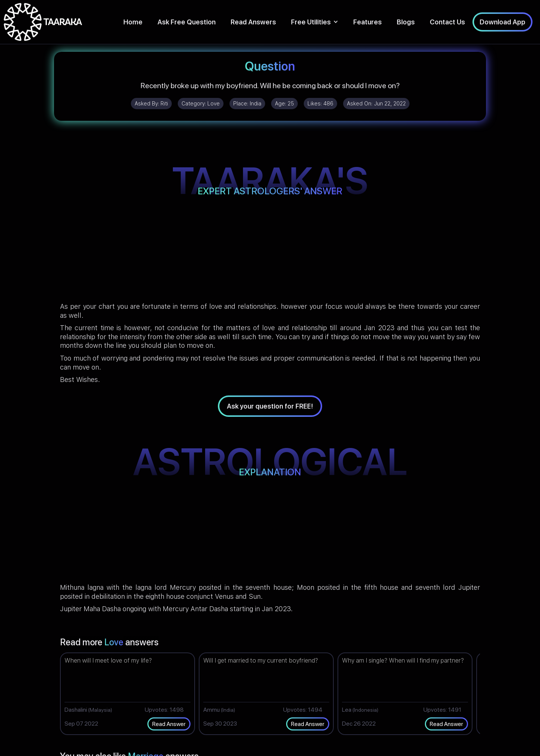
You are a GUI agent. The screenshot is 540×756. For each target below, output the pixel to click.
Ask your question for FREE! (270, 406)
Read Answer (169, 724)
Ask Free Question (187, 22)
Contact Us (447, 22)
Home (133, 22)
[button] (315, 22)
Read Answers (253, 22)
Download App (502, 22)
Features (367, 22)
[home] (43, 22)
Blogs (406, 22)
